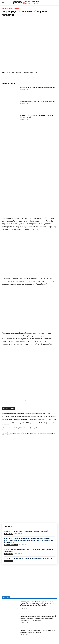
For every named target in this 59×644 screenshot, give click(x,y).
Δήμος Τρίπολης (8, 534)
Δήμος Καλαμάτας (15, 8)
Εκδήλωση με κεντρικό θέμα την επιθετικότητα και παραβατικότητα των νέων (28, 413)
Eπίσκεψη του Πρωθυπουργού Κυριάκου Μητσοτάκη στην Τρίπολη (26, 531)
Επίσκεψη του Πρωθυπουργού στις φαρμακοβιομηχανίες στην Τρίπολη (28, 558)
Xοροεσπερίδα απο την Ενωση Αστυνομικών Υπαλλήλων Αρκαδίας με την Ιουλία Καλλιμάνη (30, 416)
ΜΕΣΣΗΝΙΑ (5, 8)
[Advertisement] (30, 451)
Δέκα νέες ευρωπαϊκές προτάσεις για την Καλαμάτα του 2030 (39, 101)
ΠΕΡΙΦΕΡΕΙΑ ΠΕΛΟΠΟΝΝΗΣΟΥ (11, 545)
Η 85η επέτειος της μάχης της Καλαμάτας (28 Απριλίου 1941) (38, 87)
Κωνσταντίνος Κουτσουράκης (19, 400)
